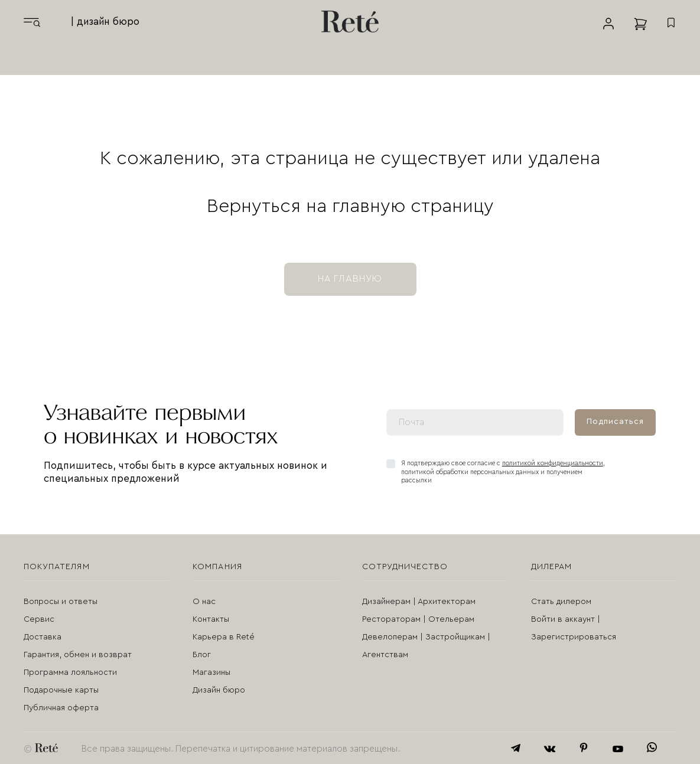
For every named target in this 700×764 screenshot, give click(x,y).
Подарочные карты (61, 690)
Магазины (211, 672)
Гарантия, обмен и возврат (78, 655)
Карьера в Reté (224, 637)
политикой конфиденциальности (553, 463)
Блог (202, 655)
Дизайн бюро (219, 690)
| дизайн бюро (105, 22)
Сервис (39, 619)
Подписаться (616, 422)
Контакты (211, 619)
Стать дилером (561, 602)
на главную (350, 279)
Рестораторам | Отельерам (418, 619)
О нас (204, 602)
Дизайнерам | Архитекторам (419, 602)
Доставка (43, 637)
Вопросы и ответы (61, 602)
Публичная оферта (61, 708)
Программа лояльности (70, 672)
